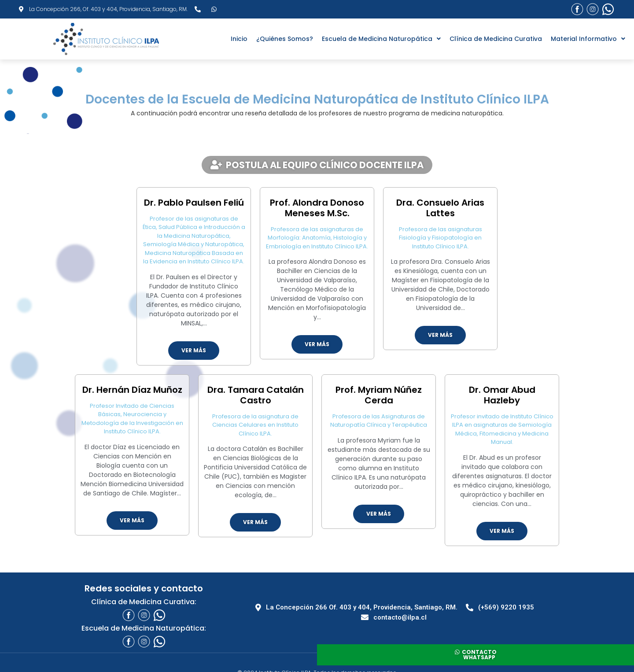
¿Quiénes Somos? (285, 39)
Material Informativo (588, 39)
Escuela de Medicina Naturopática (381, 39)
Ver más (194, 350)
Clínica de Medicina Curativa (496, 39)
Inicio (239, 39)
